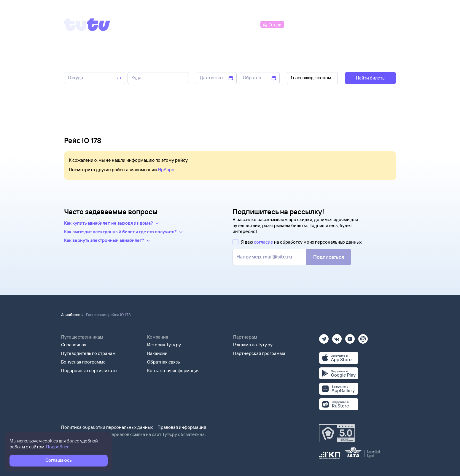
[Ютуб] (350, 337)
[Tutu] (87, 25)
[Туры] (325, 24)
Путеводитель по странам (88, 353)
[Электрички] (299, 24)
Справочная (74, 345)
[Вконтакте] (337, 337)
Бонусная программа (83, 362)
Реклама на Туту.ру (253, 345)
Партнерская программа (259, 353)
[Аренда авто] (352, 24)
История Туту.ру (164, 345)
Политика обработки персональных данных (107, 427)
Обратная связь (164, 362)
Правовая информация (182, 427)
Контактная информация (173, 371)
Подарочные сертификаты (89, 371)
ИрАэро (166, 170)
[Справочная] (383, 24)
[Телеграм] (324, 337)
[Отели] (272, 24)
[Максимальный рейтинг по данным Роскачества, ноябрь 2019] (337, 433)
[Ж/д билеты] (215, 24)
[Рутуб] (363, 337)
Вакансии (157, 353)
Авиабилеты (72, 315)
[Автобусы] (246, 24)
